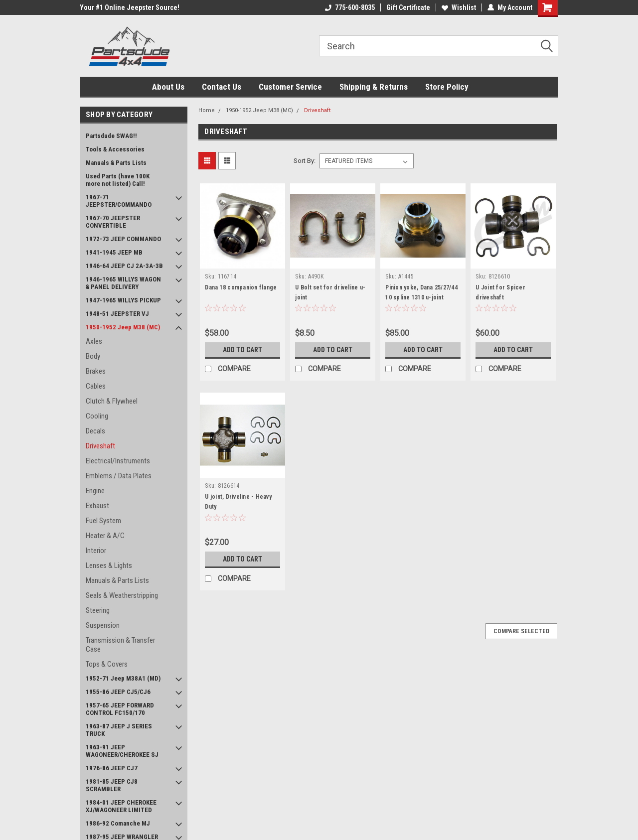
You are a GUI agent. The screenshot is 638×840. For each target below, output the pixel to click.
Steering (98, 610)
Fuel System (103, 521)
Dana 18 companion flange (241, 287)
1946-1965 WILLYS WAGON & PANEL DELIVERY (123, 283)
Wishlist (459, 7)
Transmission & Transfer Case (120, 645)
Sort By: (305, 161)
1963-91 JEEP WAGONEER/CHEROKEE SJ (122, 751)
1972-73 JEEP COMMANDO (123, 239)
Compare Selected (521, 631)
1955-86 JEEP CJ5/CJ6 (118, 692)
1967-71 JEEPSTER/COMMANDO (119, 201)
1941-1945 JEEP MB (114, 252)
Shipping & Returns (374, 87)
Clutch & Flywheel (112, 401)
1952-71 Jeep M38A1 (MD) (123, 678)
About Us (168, 87)
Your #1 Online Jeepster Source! (130, 7)
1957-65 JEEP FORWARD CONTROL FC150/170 (120, 709)
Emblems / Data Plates (119, 476)
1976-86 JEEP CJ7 (112, 768)
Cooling (97, 416)
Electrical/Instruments (118, 461)
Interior (96, 551)
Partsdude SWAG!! (111, 136)
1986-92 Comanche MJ (118, 823)
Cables (96, 386)
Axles (94, 341)
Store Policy (447, 87)
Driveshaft (100, 446)
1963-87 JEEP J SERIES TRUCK (119, 730)
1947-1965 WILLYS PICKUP (123, 300)
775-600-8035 (350, 7)
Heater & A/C (105, 536)
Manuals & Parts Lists (116, 163)
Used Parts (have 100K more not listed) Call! (118, 180)
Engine (95, 491)
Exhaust (97, 506)
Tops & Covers (107, 664)
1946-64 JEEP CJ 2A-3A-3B (124, 266)
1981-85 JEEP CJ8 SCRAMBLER (112, 785)
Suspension (103, 625)
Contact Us (222, 87)
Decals (95, 431)
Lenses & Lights (109, 565)
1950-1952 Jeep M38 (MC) (123, 327)
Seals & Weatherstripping (122, 595)
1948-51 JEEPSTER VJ (117, 314)
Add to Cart (242, 350)
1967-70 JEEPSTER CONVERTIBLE (113, 222)
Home (207, 110)
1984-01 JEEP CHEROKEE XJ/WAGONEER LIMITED (121, 806)
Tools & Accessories (115, 149)
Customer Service (290, 87)
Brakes (96, 371)
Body (93, 356)
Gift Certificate (408, 7)
